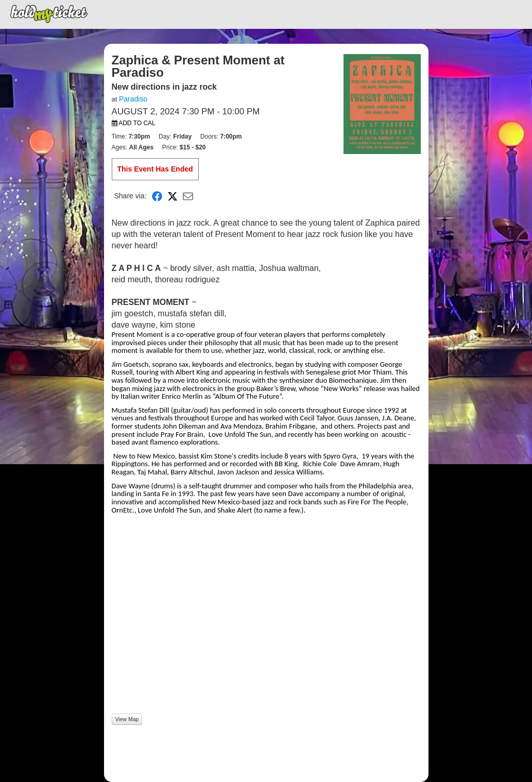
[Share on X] (173, 196)
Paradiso (133, 99)
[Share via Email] (188, 196)
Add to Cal (134, 123)
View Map (127, 719)
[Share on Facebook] (157, 196)
